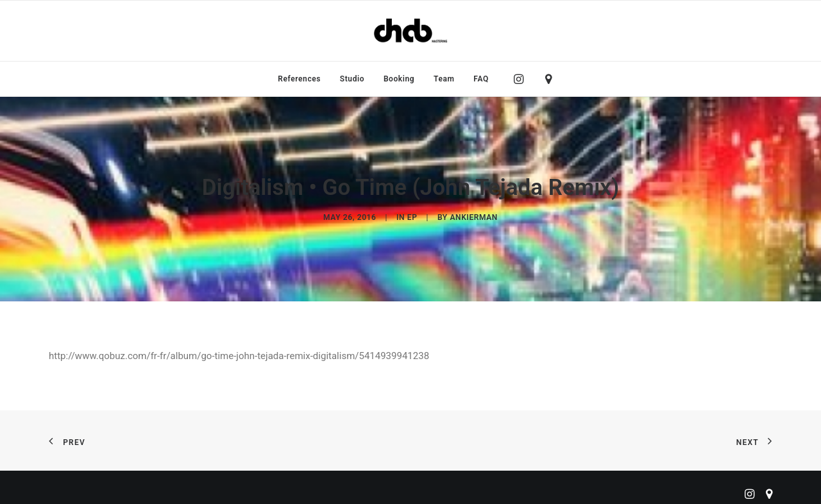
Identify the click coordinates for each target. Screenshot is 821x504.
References (299, 79)
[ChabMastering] (410, 31)
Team (444, 79)
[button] (522, 79)
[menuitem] (299, 79)
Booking (399, 79)
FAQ (481, 79)
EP (412, 214)
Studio (352, 79)
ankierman (473, 214)
